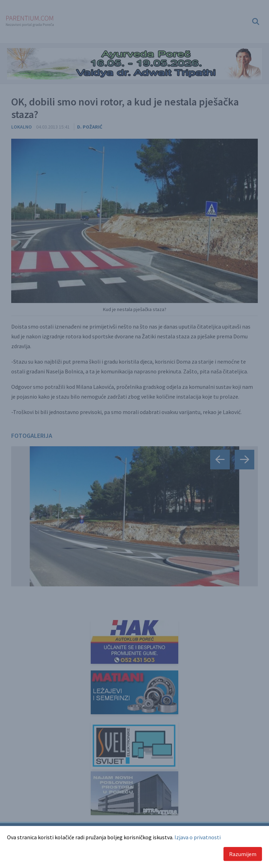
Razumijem (243, 854)
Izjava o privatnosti (198, 837)
